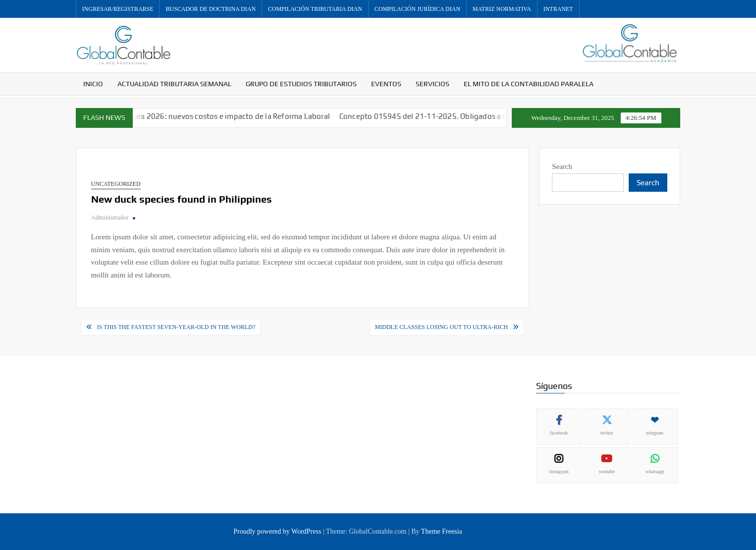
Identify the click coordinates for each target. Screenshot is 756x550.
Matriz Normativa (502, 9)
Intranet (558, 9)
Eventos (386, 84)
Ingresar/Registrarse (118, 9)
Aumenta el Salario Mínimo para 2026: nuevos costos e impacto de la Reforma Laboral (190, 116)
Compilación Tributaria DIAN (315, 9)
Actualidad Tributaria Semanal (174, 84)
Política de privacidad (650, 529)
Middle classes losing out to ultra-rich (442, 327)
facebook (559, 433)
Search (562, 166)
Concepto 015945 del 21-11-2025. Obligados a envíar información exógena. (477, 116)
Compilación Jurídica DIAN (417, 9)
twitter (607, 433)
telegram (655, 433)
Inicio (93, 84)
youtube (607, 471)
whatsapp (655, 471)
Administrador (110, 217)
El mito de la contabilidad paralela (529, 84)
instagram (559, 471)
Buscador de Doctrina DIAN (211, 9)
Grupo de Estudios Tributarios (301, 84)
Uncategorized (116, 184)
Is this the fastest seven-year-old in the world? (176, 327)
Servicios (432, 84)
